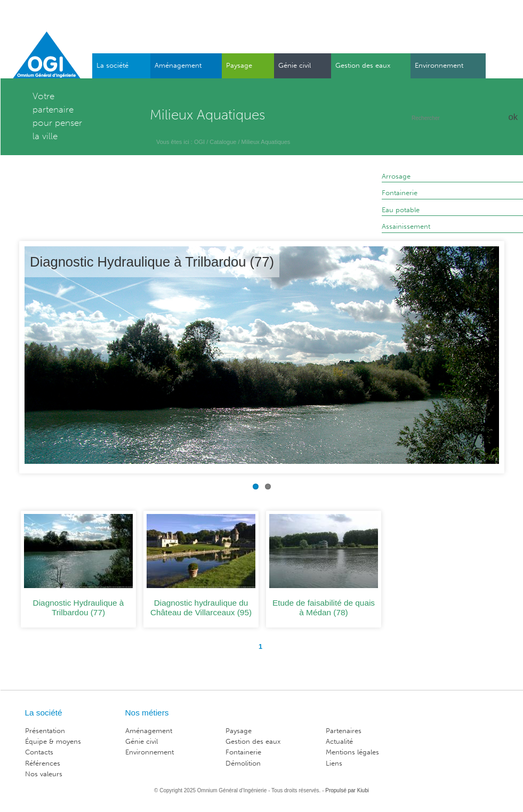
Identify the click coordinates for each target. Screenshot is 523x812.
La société (112, 65)
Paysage (239, 65)
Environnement (439, 65)
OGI (199, 142)
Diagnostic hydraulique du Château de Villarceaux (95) (201, 608)
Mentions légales (352, 752)
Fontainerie (400, 193)
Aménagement (178, 65)
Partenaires (344, 731)
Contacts (39, 752)
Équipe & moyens (53, 741)
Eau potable (401, 210)
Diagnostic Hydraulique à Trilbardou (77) (152, 262)
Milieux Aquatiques (266, 142)
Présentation (45, 731)
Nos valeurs (44, 774)
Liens (334, 763)
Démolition (243, 763)
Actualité (339, 741)
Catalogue (223, 142)
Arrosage (396, 176)
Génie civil (295, 65)
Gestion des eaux (363, 65)
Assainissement (406, 226)
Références (43, 763)
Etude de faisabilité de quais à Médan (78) (324, 608)
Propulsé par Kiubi (347, 790)
